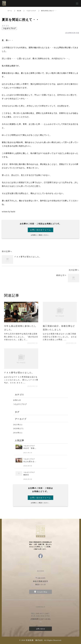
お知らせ (17, 400)
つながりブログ (31, 11)
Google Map (42, 592)
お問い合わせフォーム (41, 230)
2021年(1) (18, 425)
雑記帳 (19, 11)
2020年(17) (18, 429)
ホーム (10, 11)
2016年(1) (18, 433)
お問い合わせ (40, 629)
